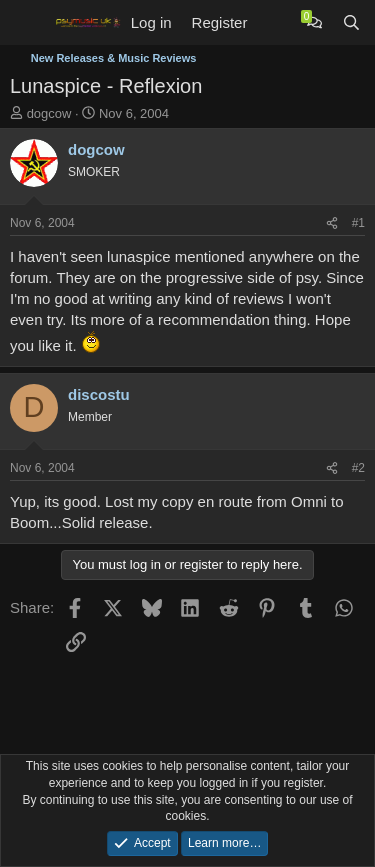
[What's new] (276, 22)
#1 (358, 223)
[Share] (332, 223)
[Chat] (314, 22)
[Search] (351, 22)
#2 (358, 468)
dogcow (49, 113)
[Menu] (27, 23)
